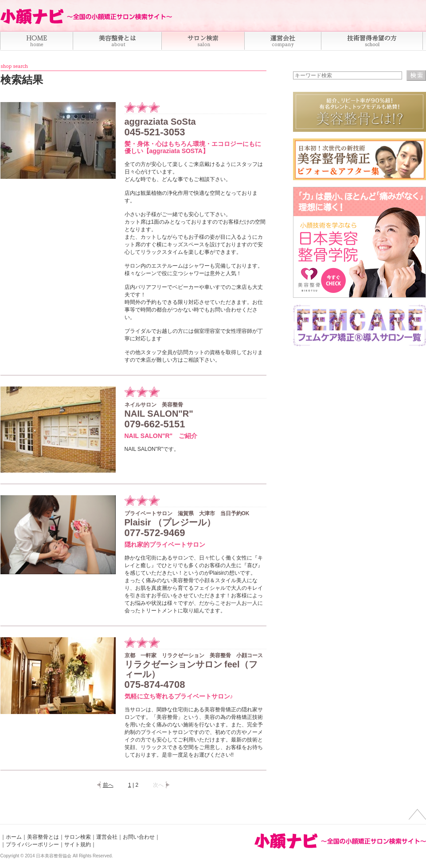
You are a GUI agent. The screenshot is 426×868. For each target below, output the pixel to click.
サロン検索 (78, 837)
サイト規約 (78, 844)
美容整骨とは (43, 837)
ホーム (14, 837)
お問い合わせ (139, 837)
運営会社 (107, 837)
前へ (108, 785)
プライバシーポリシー (32, 844)
